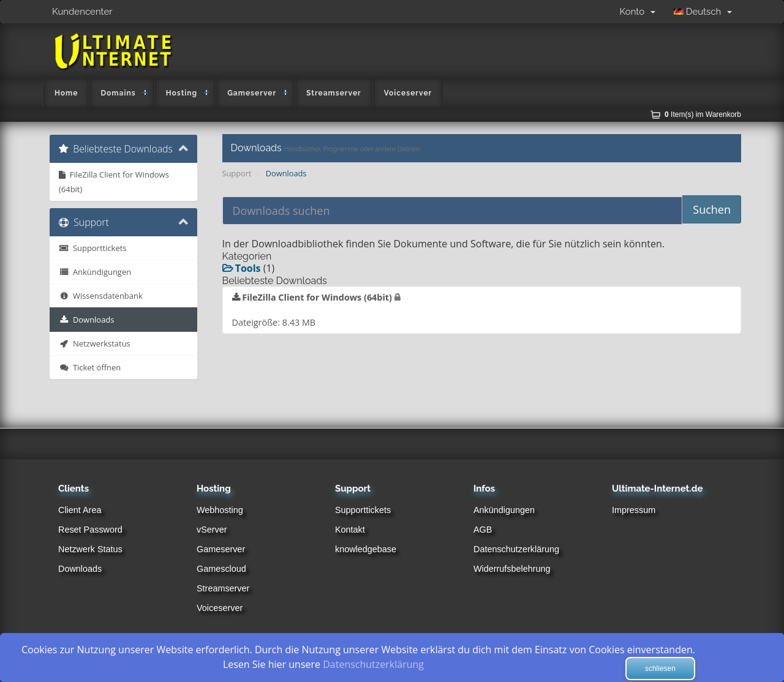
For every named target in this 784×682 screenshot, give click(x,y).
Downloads (86, 320)
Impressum (634, 510)
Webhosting (220, 510)
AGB (483, 530)
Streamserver (334, 93)
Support (237, 173)
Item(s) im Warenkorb (703, 114)
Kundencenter (82, 12)
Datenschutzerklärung (516, 549)
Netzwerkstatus (95, 343)
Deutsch (703, 12)
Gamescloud (221, 569)
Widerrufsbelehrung (512, 569)
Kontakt (350, 530)
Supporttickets (92, 248)
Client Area (80, 510)
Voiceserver (408, 93)
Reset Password (90, 530)
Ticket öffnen (90, 367)
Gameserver (252, 93)
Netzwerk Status (90, 549)
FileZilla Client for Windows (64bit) (114, 182)
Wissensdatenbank (101, 296)
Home (66, 93)
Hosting (182, 93)
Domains (118, 93)
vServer (212, 530)
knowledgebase (366, 549)
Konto (638, 12)
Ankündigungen (95, 272)
